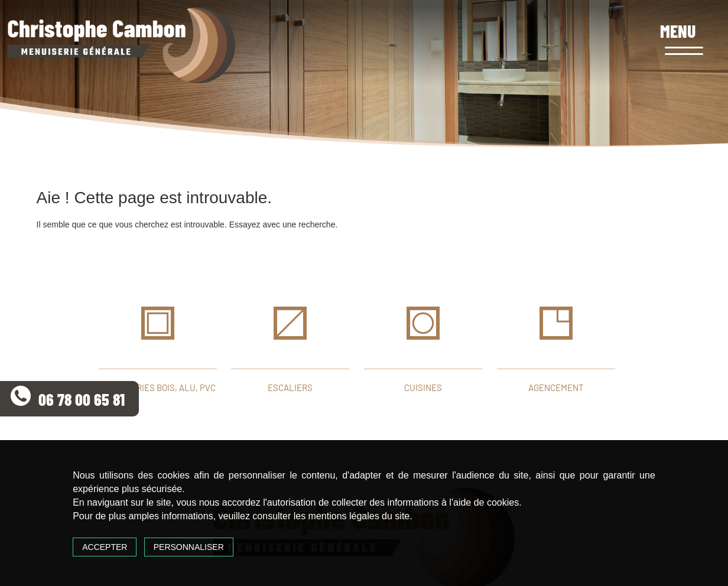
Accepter (105, 547)
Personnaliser (189, 547)
